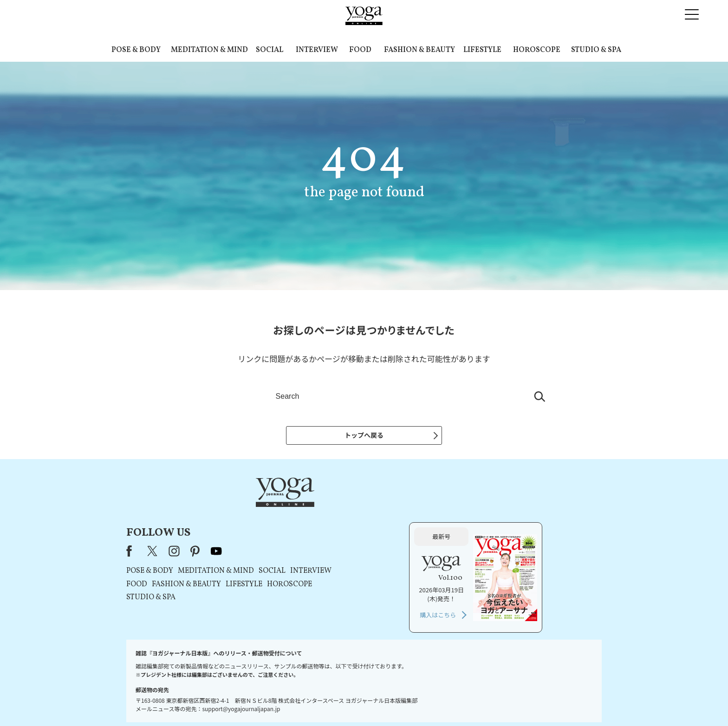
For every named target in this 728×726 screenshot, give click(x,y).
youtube (335, 511)
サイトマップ (490, 701)
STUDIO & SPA (596, 50)
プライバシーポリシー (349, 701)
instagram (293, 511)
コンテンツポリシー (410, 701)
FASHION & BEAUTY (419, 50)
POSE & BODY (136, 50)
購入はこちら (497, 574)
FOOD (360, 50)
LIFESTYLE (482, 50)
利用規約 (303, 701)
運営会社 (454, 701)
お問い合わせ (198, 701)
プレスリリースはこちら (253, 701)
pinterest (314, 511)
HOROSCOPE (537, 50)
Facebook (251, 511)
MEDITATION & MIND (209, 50)
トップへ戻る (364, 435)
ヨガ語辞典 (528, 701)
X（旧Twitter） (272, 511)
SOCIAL (270, 50)
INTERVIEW (317, 50)
